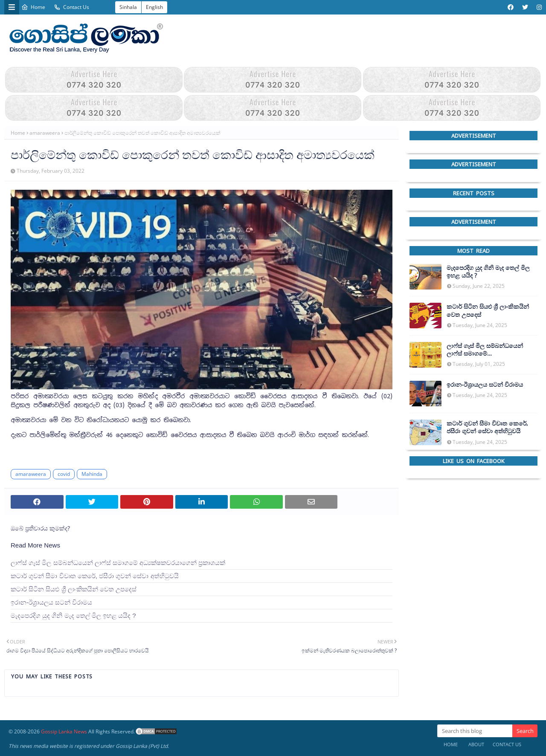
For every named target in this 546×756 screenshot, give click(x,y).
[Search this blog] (475, 731)
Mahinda (92, 474)
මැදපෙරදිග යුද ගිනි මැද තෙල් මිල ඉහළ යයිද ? (73, 616)
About (476, 744)
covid (64, 474)
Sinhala (128, 7)
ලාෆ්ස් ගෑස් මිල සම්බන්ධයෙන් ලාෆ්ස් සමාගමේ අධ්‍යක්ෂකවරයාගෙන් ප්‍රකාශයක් (118, 563)
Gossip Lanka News (64, 731)
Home (33, 7)
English (154, 7)
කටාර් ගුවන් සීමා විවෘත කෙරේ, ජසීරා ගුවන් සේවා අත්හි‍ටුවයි (95, 576)
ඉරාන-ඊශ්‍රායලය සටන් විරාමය (51, 602)
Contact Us (71, 7)
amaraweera (45, 133)
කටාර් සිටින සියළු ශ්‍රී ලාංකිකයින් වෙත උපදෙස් (74, 589)
